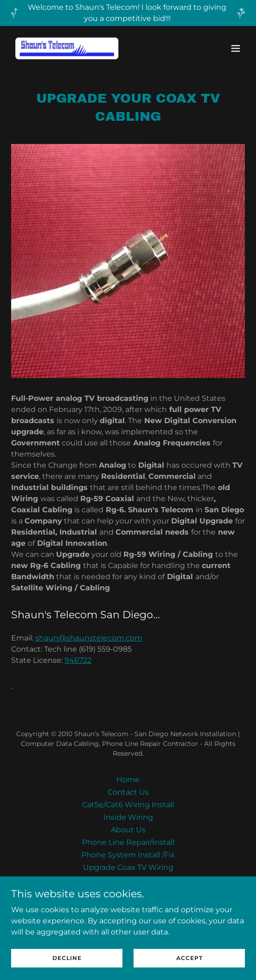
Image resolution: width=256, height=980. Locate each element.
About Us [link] (128, 830)
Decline (67, 958)
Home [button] (128, 780)
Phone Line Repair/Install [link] (128, 842)
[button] (236, 48)
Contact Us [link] (128, 792)
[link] (67, 48)
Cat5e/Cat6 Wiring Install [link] (128, 805)
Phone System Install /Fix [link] (128, 855)
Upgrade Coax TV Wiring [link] (128, 867)
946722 (78, 660)
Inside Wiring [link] (128, 817)
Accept (189, 958)
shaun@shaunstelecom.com (89, 638)
